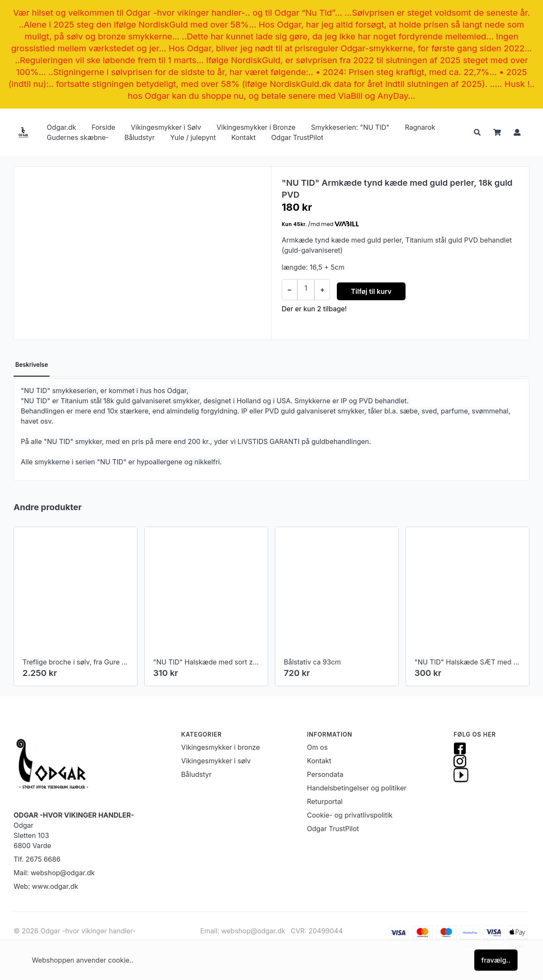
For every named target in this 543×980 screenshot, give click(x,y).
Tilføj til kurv (371, 291)
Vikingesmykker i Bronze (256, 127)
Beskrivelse (32, 364)
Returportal (325, 801)
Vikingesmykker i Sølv (166, 127)
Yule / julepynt (193, 137)
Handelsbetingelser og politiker (357, 788)
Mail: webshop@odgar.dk (54, 873)
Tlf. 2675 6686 (37, 859)
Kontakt (243, 137)
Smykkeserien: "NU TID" (350, 127)
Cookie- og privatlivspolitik (350, 815)
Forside (104, 127)
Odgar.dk (61, 127)
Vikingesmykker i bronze (220, 747)
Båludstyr (140, 137)
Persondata (325, 774)
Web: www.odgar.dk (46, 886)
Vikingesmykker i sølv (216, 761)
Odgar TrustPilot (297, 137)
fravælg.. (496, 960)
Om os (318, 747)
